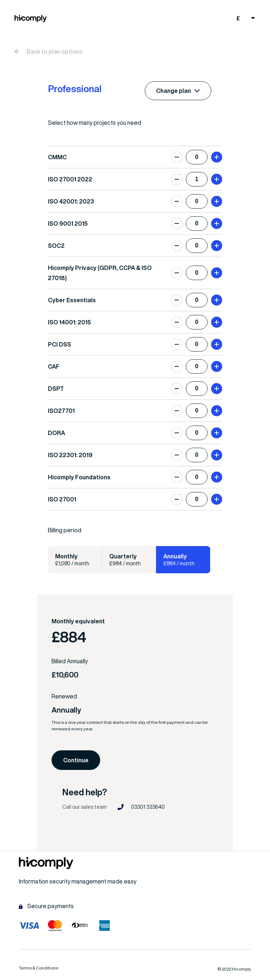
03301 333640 (141, 807)
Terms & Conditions (38, 968)
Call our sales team (85, 807)
